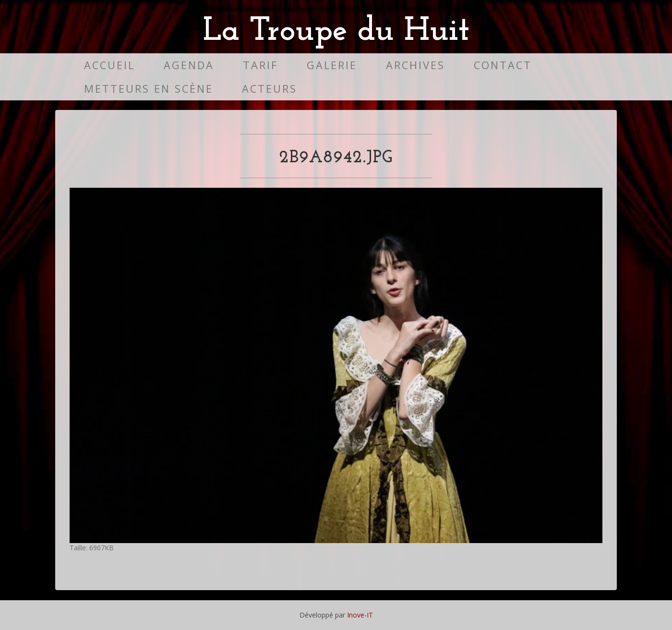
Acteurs (270, 89)
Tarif (260, 65)
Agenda (189, 65)
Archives (415, 65)
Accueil (109, 65)
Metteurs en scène (149, 89)
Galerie (332, 65)
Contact (503, 65)
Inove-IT (360, 615)
